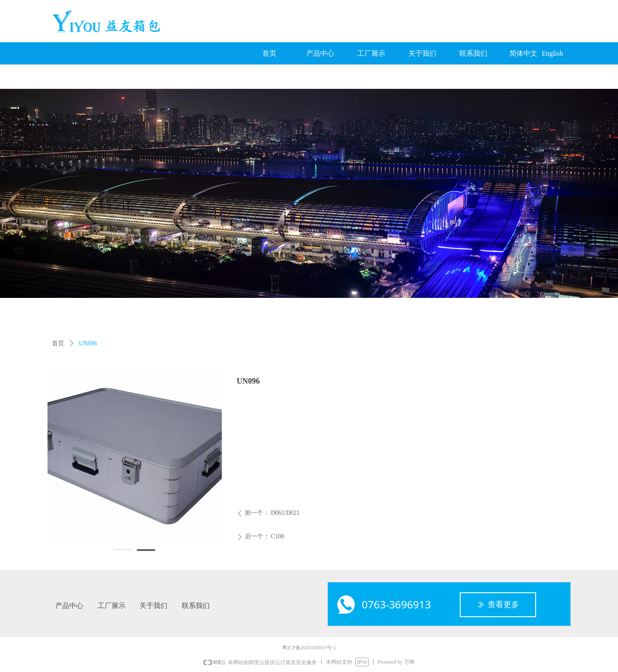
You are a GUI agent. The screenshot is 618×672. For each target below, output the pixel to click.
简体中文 (523, 53)
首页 (58, 343)
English (552, 53)
